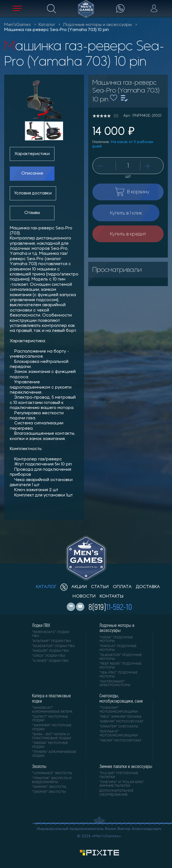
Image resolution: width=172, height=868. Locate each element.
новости (84, 596)
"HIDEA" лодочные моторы (116, 639)
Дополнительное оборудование (116, 793)
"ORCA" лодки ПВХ (49, 656)
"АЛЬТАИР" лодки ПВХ (52, 641)
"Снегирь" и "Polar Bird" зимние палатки (122, 784)
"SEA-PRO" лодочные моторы (119, 675)
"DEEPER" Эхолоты (49, 792)
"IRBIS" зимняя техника (120, 717)
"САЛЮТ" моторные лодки (50, 719)
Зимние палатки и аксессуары (126, 766)
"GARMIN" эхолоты (49, 787)
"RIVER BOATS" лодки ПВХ (51, 634)
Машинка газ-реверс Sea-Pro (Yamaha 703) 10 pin (57, 30)
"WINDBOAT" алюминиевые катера (52, 710)
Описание (32, 173)
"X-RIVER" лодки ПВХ (50, 661)
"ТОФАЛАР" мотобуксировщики (119, 710)
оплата (122, 587)
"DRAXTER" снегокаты (119, 727)
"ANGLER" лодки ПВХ (51, 651)
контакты (112, 596)
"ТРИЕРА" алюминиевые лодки (54, 754)
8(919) (110, 607)
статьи (100, 587)
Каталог (47, 25)
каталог (46, 587)
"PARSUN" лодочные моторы (118, 648)
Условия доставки (33, 193)
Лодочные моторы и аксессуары (97, 25)
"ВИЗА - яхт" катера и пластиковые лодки (52, 736)
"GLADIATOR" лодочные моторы (121, 657)
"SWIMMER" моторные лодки (52, 727)
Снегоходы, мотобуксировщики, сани (121, 698)
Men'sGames (17, 25)
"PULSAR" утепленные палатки (119, 775)
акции (74, 587)
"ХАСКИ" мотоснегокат (120, 741)
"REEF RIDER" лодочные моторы (120, 666)
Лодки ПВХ (41, 625)
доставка (148, 587)
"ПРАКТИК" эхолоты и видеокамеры (52, 780)
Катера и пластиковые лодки (52, 698)
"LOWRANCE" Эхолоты (52, 773)
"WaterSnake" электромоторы (115, 684)
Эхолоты (39, 766)
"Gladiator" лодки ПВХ (53, 646)
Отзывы (32, 213)
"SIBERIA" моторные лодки (50, 745)
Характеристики (32, 154)
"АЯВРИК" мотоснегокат (121, 722)
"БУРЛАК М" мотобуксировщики (119, 734)
